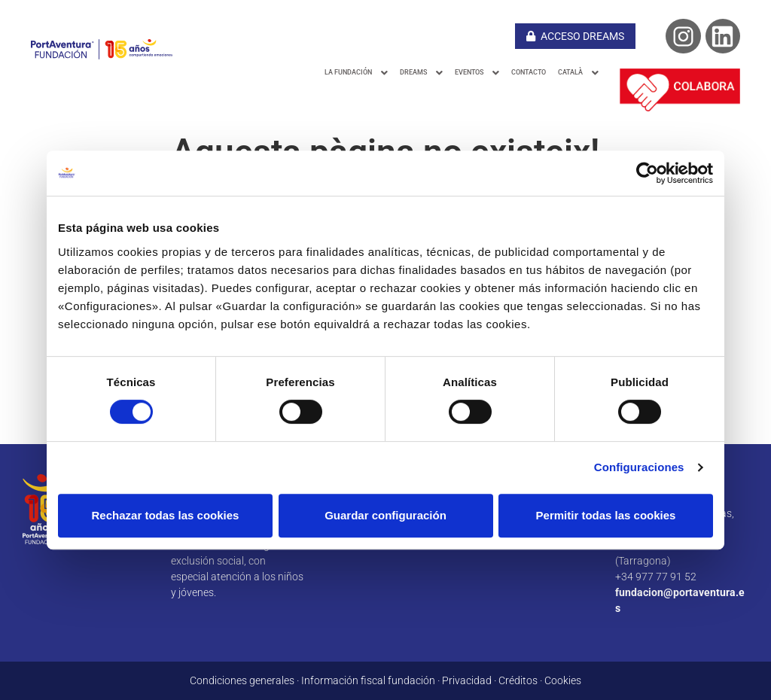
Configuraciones (639, 467)
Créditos (518, 680)
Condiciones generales (242, 680)
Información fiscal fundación (368, 680)
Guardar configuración (385, 515)
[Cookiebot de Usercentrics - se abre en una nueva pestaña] (647, 173)
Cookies (563, 680)
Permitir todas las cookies (606, 515)
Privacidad (467, 680)
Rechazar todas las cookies (166, 515)
